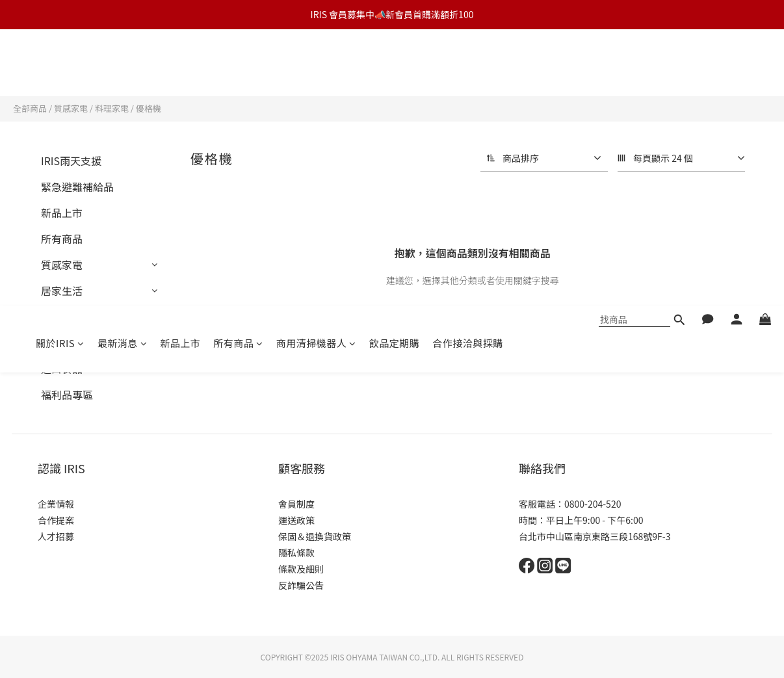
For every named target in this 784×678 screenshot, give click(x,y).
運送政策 (296, 520)
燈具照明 (62, 317)
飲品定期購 (395, 67)
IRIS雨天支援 (71, 161)
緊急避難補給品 (77, 187)
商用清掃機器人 (316, 67)
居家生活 (62, 291)
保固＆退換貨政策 (315, 536)
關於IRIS (60, 67)
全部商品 (30, 108)
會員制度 (296, 504)
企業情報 (56, 504)
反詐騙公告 (301, 585)
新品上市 (180, 67)
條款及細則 (301, 569)
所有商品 (238, 67)
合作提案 (56, 520)
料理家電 (112, 108)
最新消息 (123, 67)
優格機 (149, 108)
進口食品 (62, 369)
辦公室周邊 (67, 343)
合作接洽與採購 (468, 67)
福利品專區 (67, 395)
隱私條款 (296, 553)
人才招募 (56, 536)
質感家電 (71, 108)
